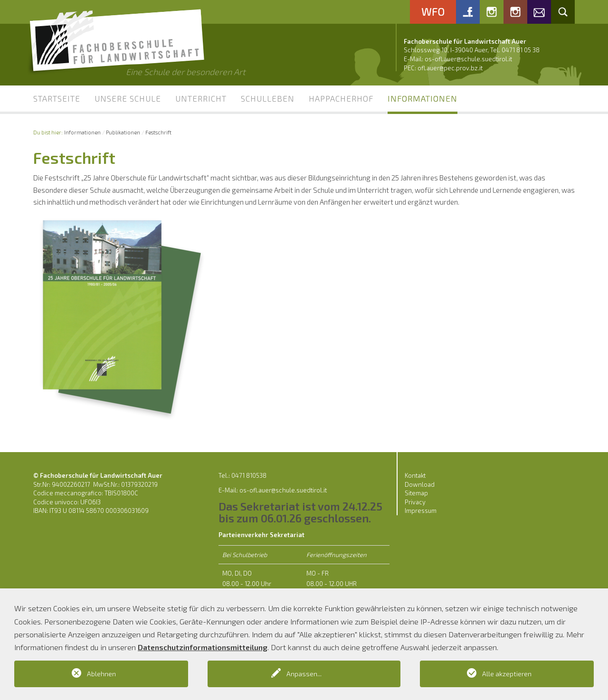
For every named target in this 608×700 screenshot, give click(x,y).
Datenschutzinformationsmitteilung (203, 647)
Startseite (57, 98)
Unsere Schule (128, 98)
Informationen (423, 98)
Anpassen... (304, 674)
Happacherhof (341, 98)
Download (420, 484)
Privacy (415, 502)
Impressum (421, 511)
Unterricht (201, 98)
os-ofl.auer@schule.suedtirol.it (468, 59)
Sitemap (416, 493)
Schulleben (268, 98)
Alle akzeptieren (507, 674)
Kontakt (415, 475)
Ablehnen (101, 674)
